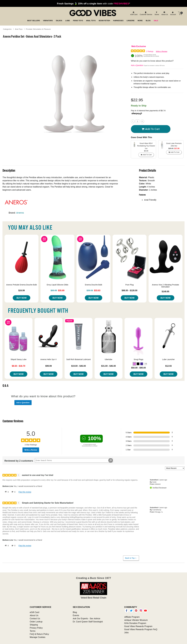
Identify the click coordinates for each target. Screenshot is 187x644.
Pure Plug (130, 285)
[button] (134, 364)
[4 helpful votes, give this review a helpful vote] (6, 546)
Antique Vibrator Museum (136, 620)
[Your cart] (180, 13)
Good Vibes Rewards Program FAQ (141, 629)
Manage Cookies (38, 637)
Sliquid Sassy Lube (18, 359)
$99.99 (49, 366)
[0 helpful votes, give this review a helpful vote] (6, 492)
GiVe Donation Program (135, 623)
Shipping (34, 625)
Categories (7, 29)
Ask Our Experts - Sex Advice (86, 618)
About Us (34, 615)
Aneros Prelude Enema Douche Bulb (22, 285)
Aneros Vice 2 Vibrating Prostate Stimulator (165, 286)
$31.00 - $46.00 (108, 366)
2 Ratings (150, 51)
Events (76, 615)
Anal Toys (19, 29)
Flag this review (25, 492)
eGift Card (34, 612)
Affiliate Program (132, 617)
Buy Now (21, 298)
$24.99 (21, 290)
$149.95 (165, 291)
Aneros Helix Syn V (48, 359)
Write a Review (162, 51)
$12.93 (168, 366)
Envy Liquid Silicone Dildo (58, 285)
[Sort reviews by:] (175, 468)
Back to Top (131, 558)
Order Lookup (36, 622)
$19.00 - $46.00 (78, 366)
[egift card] (133, 13)
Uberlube (108, 359)
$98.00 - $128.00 (130, 290)
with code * (94, 4)
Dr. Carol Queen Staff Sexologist (88, 622)
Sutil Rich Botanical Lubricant (79, 359)
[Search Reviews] (74, 460)
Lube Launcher (168, 359)
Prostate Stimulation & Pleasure (38, 29)
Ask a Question (137, 65)
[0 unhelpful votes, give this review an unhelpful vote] (13, 492)
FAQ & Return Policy (39, 634)
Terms (33, 631)
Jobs (126, 632)
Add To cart (151, 129)
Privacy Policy (36, 628)
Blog (75, 612)
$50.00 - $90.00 (138, 368)
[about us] (164, 13)
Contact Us (35, 618)
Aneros (20, 213)
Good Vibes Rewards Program (138, 626)
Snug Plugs (139, 359)
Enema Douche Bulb (94, 285)
